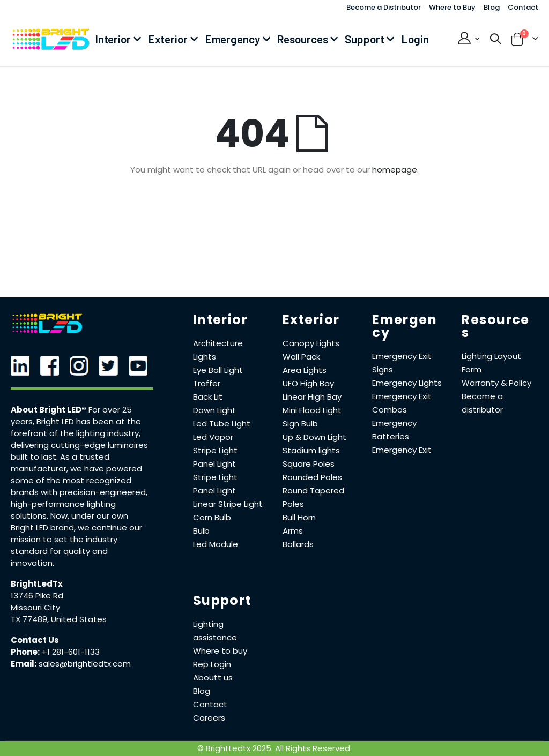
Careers (209, 718)
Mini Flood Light (312, 410)
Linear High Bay (312, 397)
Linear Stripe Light (228, 504)
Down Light (214, 410)
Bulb (201, 531)
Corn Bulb (212, 517)
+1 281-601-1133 (71, 652)
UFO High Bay (308, 383)
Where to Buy (452, 7)
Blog (492, 7)
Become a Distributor (384, 7)
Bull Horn (299, 517)
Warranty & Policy (496, 383)
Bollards (298, 544)
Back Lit (208, 397)
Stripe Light (215, 450)
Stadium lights (311, 450)
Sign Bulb (300, 424)
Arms (293, 531)
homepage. (395, 170)
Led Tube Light (222, 424)
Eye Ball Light (218, 370)
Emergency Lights (407, 383)
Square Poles (309, 464)
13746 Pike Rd (37, 596)
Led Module (216, 544)
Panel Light (214, 464)
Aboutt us (213, 678)
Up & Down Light (314, 437)
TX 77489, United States (59, 619)
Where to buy (220, 651)
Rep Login (212, 664)
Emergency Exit (402, 450)
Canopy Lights (311, 343)
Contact (523, 7)
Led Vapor (213, 437)
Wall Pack (301, 357)
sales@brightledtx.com (85, 664)
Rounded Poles (312, 477)
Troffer (207, 383)
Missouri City (35, 607)
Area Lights (305, 370)
